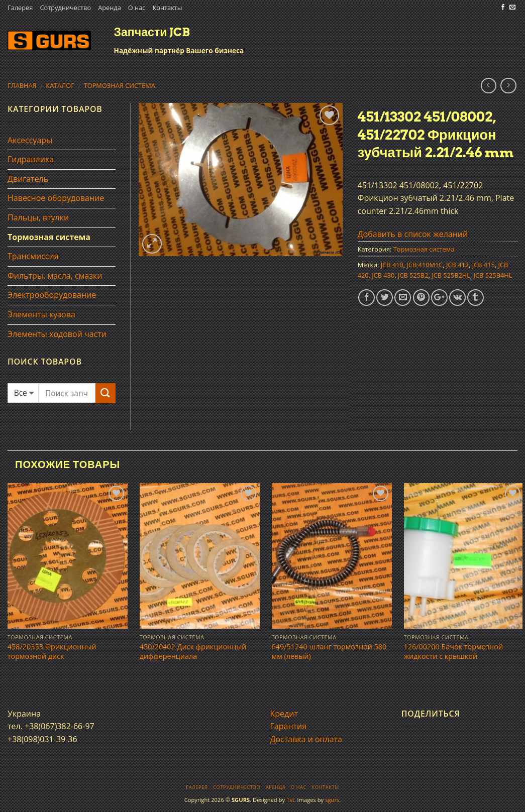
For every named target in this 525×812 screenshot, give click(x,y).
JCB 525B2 (413, 275)
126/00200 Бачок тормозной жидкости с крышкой (454, 652)
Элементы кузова (41, 314)
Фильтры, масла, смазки (55, 276)
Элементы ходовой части (57, 334)
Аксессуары (30, 140)
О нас (137, 8)
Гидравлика (31, 159)
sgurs (332, 800)
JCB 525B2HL (451, 275)
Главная (22, 85)
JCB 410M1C (425, 265)
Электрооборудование (52, 295)
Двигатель (28, 179)
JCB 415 (484, 265)
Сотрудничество (65, 8)
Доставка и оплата (306, 739)
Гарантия (289, 726)
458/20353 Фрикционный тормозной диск (52, 652)
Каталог (60, 85)
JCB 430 (383, 275)
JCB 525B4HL (493, 275)
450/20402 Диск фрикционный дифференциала (193, 652)
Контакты (167, 8)
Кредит (284, 714)
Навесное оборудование (56, 198)
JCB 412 (457, 265)
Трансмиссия (33, 256)
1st (290, 800)
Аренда (110, 8)
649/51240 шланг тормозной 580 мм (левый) (329, 652)
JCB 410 (392, 265)
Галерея (20, 8)
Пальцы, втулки (38, 217)
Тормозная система (120, 85)
